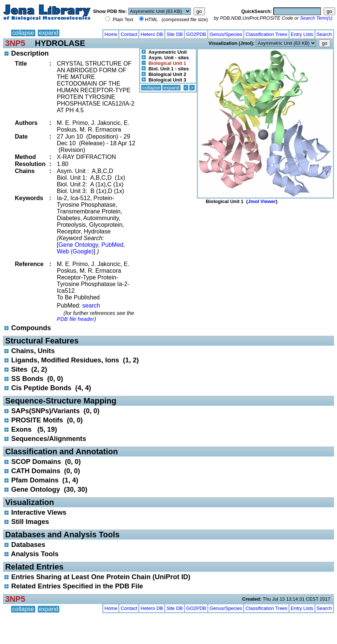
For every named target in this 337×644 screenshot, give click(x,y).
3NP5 (15, 43)
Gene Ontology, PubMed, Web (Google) (91, 248)
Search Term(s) (316, 18)
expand (49, 33)
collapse (23, 33)
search (91, 306)
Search (324, 34)
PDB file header (75, 319)
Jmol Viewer (262, 201)
